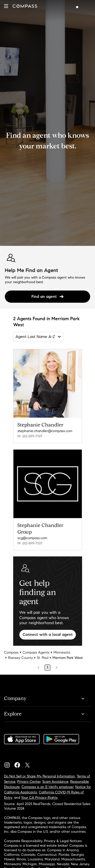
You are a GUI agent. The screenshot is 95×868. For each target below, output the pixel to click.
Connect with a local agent (48, 634)
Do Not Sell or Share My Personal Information (40, 776)
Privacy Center (29, 782)
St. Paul (43, 658)
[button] (6, 6)
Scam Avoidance (55, 782)
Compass (11, 652)
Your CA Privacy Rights (39, 798)
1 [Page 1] (48, 667)
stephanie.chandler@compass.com (45, 431)
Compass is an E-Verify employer (48, 787)
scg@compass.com (32, 538)
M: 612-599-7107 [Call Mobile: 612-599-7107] (30, 436)
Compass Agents (36, 652)
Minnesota (62, 652)
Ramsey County (21, 658)
